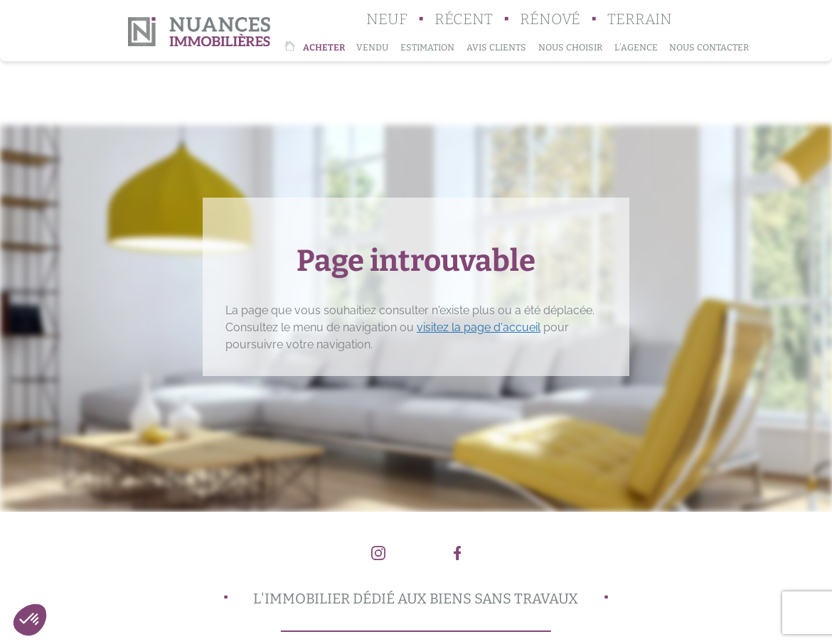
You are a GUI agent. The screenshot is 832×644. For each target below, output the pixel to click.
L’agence (636, 47)
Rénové (550, 20)
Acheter (324, 47)
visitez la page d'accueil (479, 327)
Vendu (372, 47)
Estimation (427, 47)
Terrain (640, 20)
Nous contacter (709, 47)
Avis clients (496, 47)
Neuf (387, 20)
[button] (30, 620)
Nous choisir (570, 47)
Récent (464, 20)
